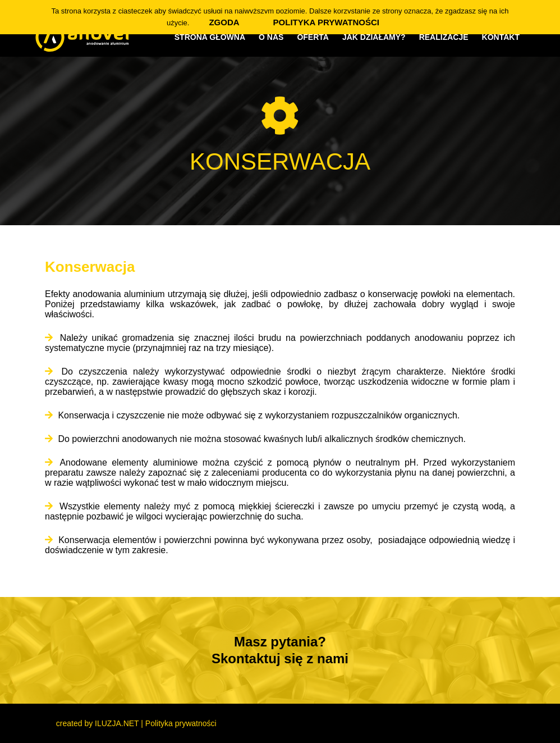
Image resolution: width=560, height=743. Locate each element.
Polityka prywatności (181, 723)
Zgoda (224, 22)
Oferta (313, 37)
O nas (271, 37)
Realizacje (444, 37)
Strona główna (210, 37)
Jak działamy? (374, 37)
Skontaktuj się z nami (280, 658)
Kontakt (501, 37)
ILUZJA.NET (117, 723)
